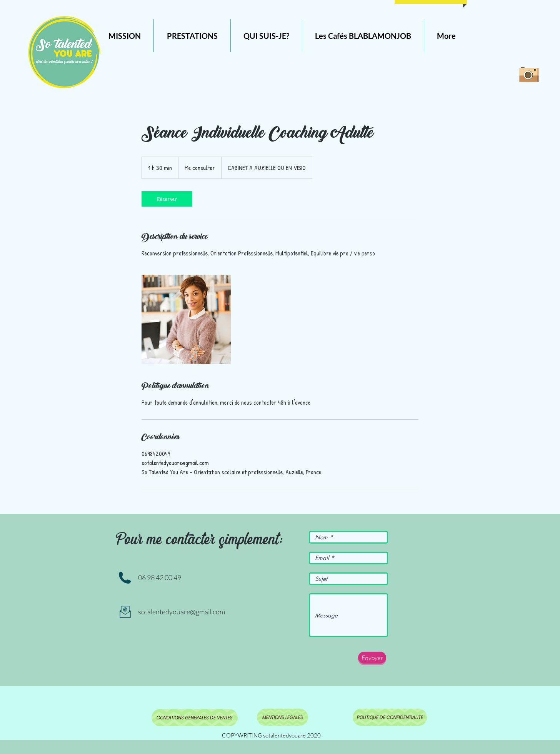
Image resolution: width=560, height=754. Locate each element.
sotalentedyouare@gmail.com (182, 612)
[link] (167, 199)
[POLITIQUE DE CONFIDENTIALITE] (390, 717)
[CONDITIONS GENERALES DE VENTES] (195, 718)
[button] (192, 36)
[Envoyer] (372, 658)
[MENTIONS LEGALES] (282, 717)
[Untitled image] (186, 319)
